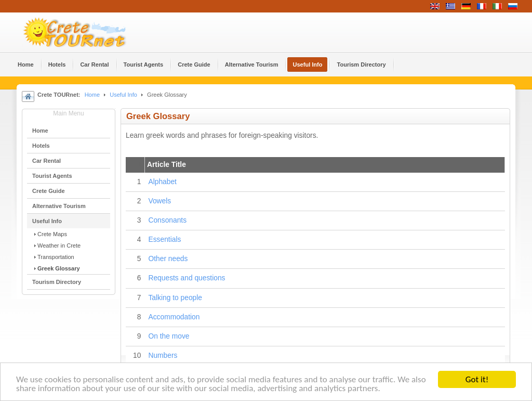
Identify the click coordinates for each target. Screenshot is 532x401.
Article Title (167, 165)
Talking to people (175, 298)
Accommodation (174, 317)
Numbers (163, 355)
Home (92, 95)
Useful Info (123, 95)
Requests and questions (187, 278)
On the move (169, 336)
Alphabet (162, 182)
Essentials (164, 240)
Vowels (159, 201)
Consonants (167, 220)
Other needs (168, 259)
